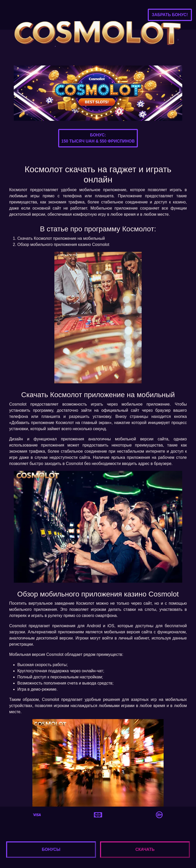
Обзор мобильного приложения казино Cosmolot (63, 245)
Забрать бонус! (170, 15)
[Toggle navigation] (12, 15)
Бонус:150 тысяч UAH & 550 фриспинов (98, 138)
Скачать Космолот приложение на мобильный (61, 238)
